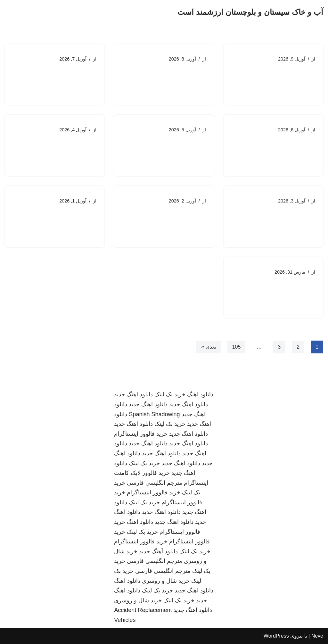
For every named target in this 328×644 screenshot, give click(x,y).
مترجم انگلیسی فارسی (155, 483)
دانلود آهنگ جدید (158, 551)
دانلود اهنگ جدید (133, 395)
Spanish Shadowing (154, 414)
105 (237, 347)
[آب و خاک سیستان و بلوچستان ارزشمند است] (250, 12)
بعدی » (209, 347)
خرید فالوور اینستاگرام (141, 434)
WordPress (276, 636)
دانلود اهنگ (200, 395)
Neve (317, 636)
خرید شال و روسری (166, 581)
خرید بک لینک (170, 395)
